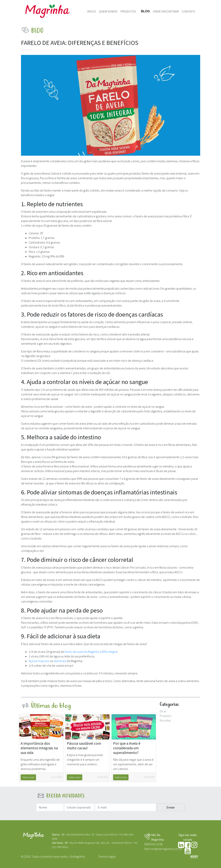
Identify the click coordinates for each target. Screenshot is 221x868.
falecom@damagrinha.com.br (163, 849)
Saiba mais (28, 777)
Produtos (128, 11)
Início (92, 11)
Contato (189, 11)
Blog (145, 11)
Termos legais (107, 856)
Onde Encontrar (166, 11)
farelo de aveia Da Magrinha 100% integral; (91, 652)
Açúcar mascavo (39, 661)
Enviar (171, 807)
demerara (60, 661)
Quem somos (108, 11)
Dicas (163, 711)
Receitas (165, 720)
